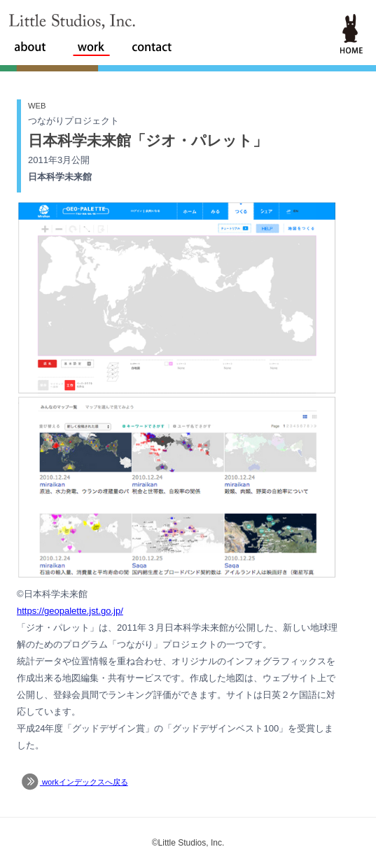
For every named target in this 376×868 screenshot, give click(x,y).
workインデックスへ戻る (74, 782)
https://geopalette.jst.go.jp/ (70, 611)
